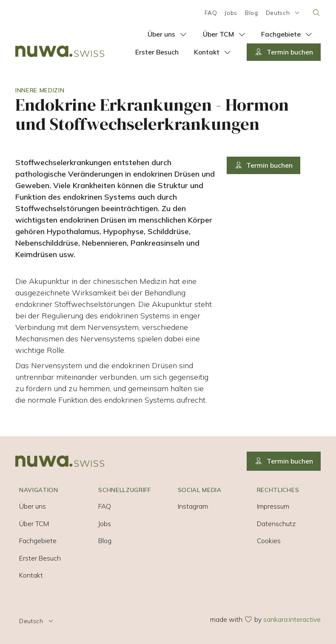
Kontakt (31, 575)
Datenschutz (276, 524)
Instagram (193, 506)
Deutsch (283, 13)
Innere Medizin (40, 90)
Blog (252, 13)
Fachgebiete (38, 541)
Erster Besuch (40, 558)
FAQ (211, 13)
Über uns (33, 506)
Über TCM (34, 524)
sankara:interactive (292, 619)
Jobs (231, 13)
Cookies (269, 541)
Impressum (273, 506)
